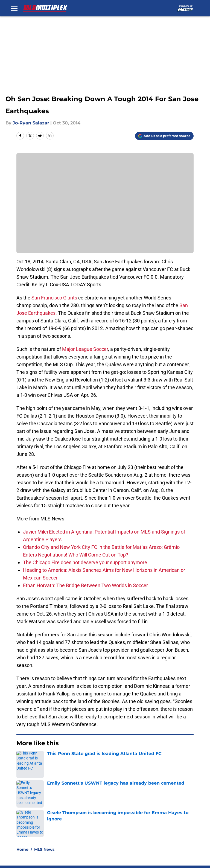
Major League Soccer (85, 349)
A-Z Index (175, 818)
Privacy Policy (119, 808)
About (21, 798)
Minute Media (41, 843)
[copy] (50, 136)
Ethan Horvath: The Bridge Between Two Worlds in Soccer (85, 585)
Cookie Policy (28, 818)
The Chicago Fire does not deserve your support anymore (85, 562)
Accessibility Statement (130, 818)
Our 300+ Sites (180, 798)
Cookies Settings (32, 828)
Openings (70, 798)
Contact (113, 798)
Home (22, 760)
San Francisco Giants (54, 298)
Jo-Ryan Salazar (31, 123)
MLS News (44, 760)
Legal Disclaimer (77, 818)
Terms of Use (179, 808)
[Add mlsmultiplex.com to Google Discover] (164, 136)
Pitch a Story (73, 808)
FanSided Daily (30, 808)
